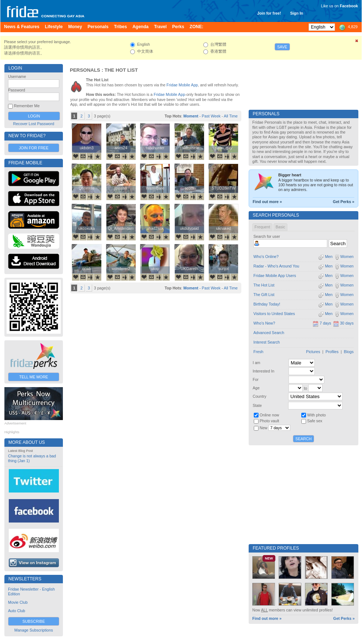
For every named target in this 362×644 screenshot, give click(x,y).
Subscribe (34, 621)
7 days (322, 323)
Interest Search (267, 342)
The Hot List (264, 285)
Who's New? (264, 323)
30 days (343, 323)
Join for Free (33, 148)
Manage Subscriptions (33, 630)
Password (17, 90)
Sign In (297, 13)
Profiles (332, 352)
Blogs (349, 352)
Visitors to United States (274, 314)
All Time (231, 116)
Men (325, 257)
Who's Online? (266, 257)
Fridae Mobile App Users (275, 276)
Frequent (262, 227)
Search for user (267, 236)
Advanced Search (269, 333)
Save (282, 47)
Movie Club (18, 602)
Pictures (313, 352)
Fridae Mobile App (182, 85)
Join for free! (269, 13)
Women (344, 257)
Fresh (258, 352)
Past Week (211, 116)
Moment (191, 116)
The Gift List (264, 295)
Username (17, 76)
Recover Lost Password (34, 124)
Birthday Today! (267, 304)
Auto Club (17, 611)
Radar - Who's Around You (276, 266)
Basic (280, 227)
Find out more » (267, 202)
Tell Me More (34, 377)
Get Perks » (344, 202)
